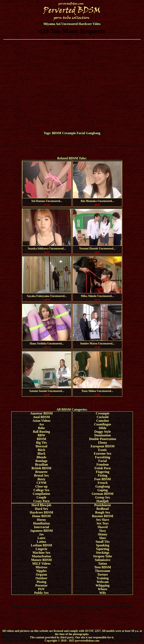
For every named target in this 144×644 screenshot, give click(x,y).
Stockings (103, 553)
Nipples (41, 571)
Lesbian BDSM (41, 545)
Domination (103, 435)
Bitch (41, 450)
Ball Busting (41, 432)
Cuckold (103, 417)
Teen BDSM (103, 567)
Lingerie (41, 549)
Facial (81, 133)
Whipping (103, 585)
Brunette (41, 472)
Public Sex (41, 593)
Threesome (102, 571)
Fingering (103, 472)
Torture (103, 574)
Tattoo (103, 564)
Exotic (103, 450)
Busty (41, 479)
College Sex (42, 490)
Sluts (103, 538)
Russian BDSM (103, 516)
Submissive (103, 560)
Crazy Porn (41, 501)
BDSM (57, 133)
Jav (41, 534)
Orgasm (41, 574)
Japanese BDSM (41, 531)
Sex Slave (103, 520)
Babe (42, 428)
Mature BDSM (41, 560)
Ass (41, 424)
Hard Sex (41, 509)
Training (102, 578)
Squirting (103, 549)
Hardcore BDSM (41, 512)
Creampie (69, 133)
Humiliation (42, 523)
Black (41, 454)
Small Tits (102, 542)
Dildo (102, 428)
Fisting (102, 475)
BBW (41, 435)
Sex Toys (102, 523)
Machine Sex (41, 553)
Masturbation (41, 556)
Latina (41, 542)
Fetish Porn (103, 468)
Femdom (103, 464)
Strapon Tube (103, 556)
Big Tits (41, 443)
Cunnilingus (103, 424)
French (103, 483)
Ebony (103, 443)
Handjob (103, 501)
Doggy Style (102, 432)
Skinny (103, 534)
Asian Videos (41, 421)
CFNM (41, 483)
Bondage (41, 461)
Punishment (103, 505)
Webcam (103, 582)
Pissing (41, 582)
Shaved (103, 527)
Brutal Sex (41, 475)
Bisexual (41, 446)
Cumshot (103, 421)
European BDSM (103, 446)
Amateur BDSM (41, 413)
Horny (41, 520)
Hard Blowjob (41, 505)
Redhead (103, 509)
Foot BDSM (102, 479)
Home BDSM (41, 516)
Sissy (103, 531)
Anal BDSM (41, 417)
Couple (42, 497)
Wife (103, 593)
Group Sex (102, 497)
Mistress (41, 567)
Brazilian (41, 464)
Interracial (41, 527)
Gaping (103, 490)
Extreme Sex (103, 454)
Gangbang (93, 133)
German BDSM (102, 494)
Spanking (103, 545)
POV (41, 589)
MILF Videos (42, 564)
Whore (103, 589)
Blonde (41, 457)
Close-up (41, 486)
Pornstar (41, 585)
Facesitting (103, 457)
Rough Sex (102, 512)
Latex (41, 538)
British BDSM (41, 468)
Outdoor (42, 578)
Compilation (41, 494)
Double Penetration (103, 439)
